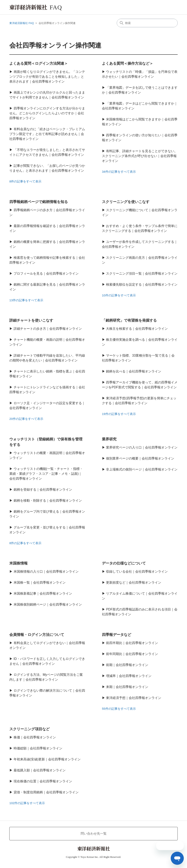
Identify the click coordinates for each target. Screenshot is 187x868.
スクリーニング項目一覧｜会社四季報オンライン (142, 274)
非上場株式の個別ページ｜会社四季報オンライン (142, 469)
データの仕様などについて (124, 563)
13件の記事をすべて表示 (26, 300)
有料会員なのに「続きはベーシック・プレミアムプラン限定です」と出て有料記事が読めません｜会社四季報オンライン (47, 134)
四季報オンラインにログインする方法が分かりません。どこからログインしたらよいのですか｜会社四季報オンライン (47, 113)
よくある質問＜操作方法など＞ (128, 63)
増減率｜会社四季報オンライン (129, 676)
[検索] (147, 23)
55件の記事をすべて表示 (119, 709)
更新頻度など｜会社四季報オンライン (134, 582)
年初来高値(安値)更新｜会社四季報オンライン (47, 759)
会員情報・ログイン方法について (37, 635)
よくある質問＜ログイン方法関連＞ (39, 63)
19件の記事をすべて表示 (119, 414)
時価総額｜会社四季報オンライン (38, 748)
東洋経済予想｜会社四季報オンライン (134, 698)
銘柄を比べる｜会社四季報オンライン (134, 371)
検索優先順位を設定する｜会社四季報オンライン (142, 284)
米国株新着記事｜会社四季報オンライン (43, 593)
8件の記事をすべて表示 (25, 181)
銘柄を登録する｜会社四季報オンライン (43, 490)
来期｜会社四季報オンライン (127, 687)
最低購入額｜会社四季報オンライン (40, 770)
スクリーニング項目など (29, 729)
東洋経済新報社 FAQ (22, 23)
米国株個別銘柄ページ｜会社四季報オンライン (48, 604)
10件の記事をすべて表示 (119, 295)
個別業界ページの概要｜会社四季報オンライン (140, 458)
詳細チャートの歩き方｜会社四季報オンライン (48, 329)
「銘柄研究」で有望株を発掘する (129, 320)
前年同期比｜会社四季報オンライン (132, 654)
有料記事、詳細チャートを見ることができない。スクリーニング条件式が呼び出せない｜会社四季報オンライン (140, 156)
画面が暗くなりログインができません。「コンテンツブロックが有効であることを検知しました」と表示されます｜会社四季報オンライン (47, 77)
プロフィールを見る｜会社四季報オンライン (46, 274)
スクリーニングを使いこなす (126, 202)
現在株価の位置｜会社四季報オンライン (43, 781)
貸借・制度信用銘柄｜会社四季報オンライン (46, 792)
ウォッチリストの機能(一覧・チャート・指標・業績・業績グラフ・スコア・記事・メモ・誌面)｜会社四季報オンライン (46, 474)
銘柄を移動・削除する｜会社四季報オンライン (48, 501)
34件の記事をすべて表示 (119, 172)
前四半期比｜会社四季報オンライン (132, 643)
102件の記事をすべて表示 (27, 803)
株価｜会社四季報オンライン (35, 737)
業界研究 (109, 439)
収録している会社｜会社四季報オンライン (137, 572)
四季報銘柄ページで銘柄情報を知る (39, 202)
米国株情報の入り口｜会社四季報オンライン (46, 572)
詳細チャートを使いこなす (31, 320)
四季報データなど (117, 635)
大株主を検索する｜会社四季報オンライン (137, 329)
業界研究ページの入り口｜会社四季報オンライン (142, 447)
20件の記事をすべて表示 (26, 419)
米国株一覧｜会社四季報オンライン (40, 582)
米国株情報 (18, 563)
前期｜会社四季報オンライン (127, 665)
